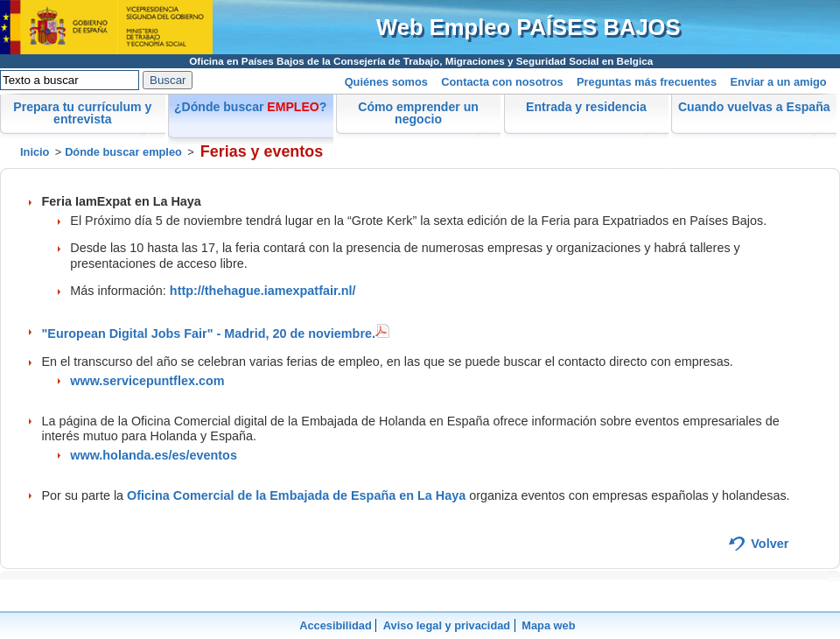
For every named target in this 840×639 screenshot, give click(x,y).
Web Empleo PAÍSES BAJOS (528, 27)
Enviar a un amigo (778, 82)
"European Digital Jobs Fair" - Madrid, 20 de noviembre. (216, 334)
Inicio (35, 152)
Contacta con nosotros (502, 82)
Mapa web (548, 625)
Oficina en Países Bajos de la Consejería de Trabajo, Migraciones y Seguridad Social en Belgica (421, 61)
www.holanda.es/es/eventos (154, 455)
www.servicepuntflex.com (147, 381)
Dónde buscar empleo (123, 152)
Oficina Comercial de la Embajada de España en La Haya (296, 495)
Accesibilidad (336, 625)
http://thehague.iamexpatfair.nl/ (263, 291)
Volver (770, 544)
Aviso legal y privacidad (447, 625)
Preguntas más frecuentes (647, 82)
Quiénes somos (386, 82)
